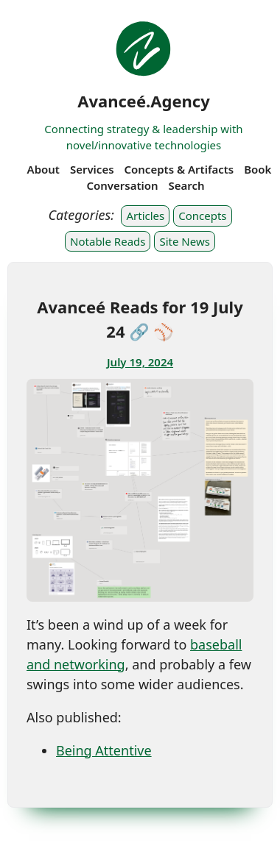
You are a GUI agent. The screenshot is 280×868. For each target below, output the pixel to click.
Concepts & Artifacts (179, 169)
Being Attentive (104, 750)
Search (187, 185)
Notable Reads (108, 241)
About (43, 169)
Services (92, 169)
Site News (184, 241)
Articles (145, 216)
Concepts (202, 216)
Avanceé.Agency (144, 101)
